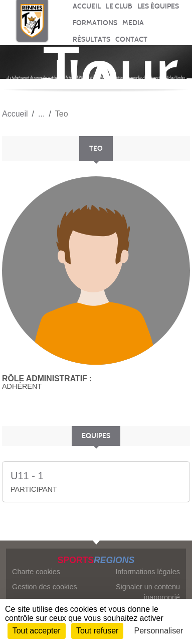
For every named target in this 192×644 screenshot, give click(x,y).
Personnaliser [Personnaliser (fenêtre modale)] (159, 631)
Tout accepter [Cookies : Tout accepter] (37, 631)
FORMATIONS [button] (95, 23)
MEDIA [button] (133, 23)
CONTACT (131, 39)
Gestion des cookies (45, 587)
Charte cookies (36, 572)
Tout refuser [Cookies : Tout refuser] (97, 631)
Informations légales (148, 572)
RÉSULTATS (91, 39)
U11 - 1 (27, 476)
